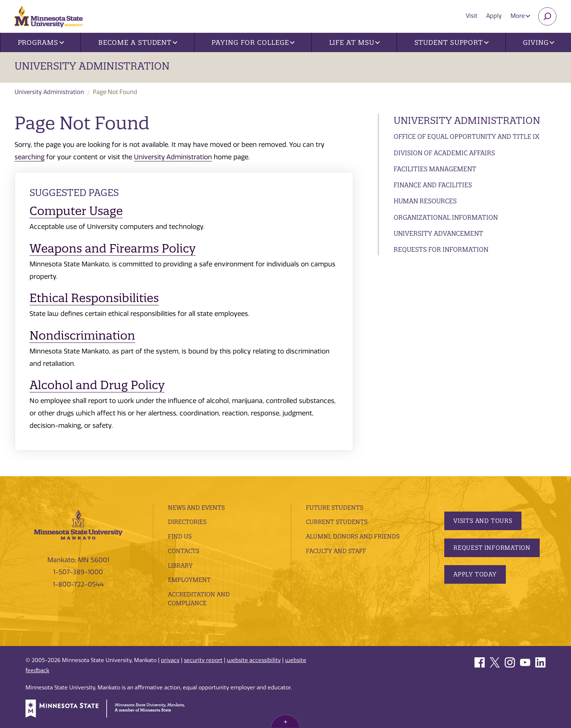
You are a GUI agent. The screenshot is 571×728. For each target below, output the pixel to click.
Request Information (492, 548)
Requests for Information (441, 249)
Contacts (184, 551)
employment (189, 580)
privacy (170, 660)
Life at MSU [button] (355, 42)
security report (203, 660)
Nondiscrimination (82, 335)
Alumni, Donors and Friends (353, 536)
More (520, 16)
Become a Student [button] (138, 42)
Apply (494, 16)
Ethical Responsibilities (94, 298)
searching (29, 157)
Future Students (334, 508)
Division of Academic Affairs (444, 153)
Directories (187, 522)
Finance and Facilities (433, 185)
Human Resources (425, 201)
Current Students (337, 522)
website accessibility (254, 660)
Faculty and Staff (336, 551)
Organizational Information (446, 217)
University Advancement (438, 233)
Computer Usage (76, 211)
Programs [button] (41, 42)
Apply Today (475, 574)
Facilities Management (435, 169)
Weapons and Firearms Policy (113, 248)
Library (180, 565)
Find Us (180, 536)
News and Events (196, 508)
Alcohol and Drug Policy (97, 385)
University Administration (92, 66)
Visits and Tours (483, 521)
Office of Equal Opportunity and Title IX (466, 136)
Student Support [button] (452, 42)
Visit (472, 16)
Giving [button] (539, 42)
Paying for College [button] (253, 42)
